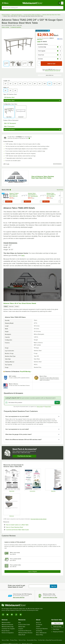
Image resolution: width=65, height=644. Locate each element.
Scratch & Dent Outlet (24, 625)
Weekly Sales (22, 627)
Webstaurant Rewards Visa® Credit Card (53, 71)
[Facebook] (12, 615)
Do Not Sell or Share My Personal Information (50, 640)
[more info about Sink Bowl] (58, 59)
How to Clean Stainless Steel (20, 527)
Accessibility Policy (32, 640)
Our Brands (39, 625)
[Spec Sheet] (12, 480)
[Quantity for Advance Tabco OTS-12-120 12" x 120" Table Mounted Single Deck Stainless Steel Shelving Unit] (23, 201)
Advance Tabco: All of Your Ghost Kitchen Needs (20, 303)
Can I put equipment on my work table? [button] (17, 416)
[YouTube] (7, 615)
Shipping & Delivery (57, 632)
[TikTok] (16, 615)
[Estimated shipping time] (29, 138)
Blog (20, 623)
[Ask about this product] (32, 402)
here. (23, 255)
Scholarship (39, 631)
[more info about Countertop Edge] (58, 47)
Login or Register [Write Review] (33, 572)
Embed (17, 306)
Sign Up (53, 586)
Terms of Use (40, 407)
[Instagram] (3, 615)
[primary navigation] (5, 3)
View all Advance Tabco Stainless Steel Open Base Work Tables (43, 177)
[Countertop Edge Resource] (12, 505)
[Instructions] (32, 480)
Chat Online (55, 629)
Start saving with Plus (19, 597)
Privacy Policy (48, 407)
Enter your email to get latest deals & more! (16, 586)
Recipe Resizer (6, 631)
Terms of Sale (5, 640)
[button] (6, 64)
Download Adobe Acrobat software (39, 519)
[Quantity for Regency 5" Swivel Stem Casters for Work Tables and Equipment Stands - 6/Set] (4, 201)
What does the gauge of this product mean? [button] (18, 434)
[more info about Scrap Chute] (58, 55)
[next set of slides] (62, 198)
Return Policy (40, 635)
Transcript (11, 306)
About (6, 306)
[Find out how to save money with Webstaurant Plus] (3, 194)
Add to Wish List (50, 75)
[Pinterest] (21, 615)
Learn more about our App (50, 597)
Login (39, 42)
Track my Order (57, 626)
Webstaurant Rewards (7, 625)
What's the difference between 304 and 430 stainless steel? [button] (23, 440)
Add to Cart (9, 201)
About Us (39, 623)
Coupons (21, 629)
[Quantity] (39, 64)
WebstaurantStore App (8, 627)
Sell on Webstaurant (41, 633)
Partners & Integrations (8, 633)
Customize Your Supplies (8, 629)
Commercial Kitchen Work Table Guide (23, 530)
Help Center (57, 623)
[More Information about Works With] (10, 190)
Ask (57, 402)
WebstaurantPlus (6, 623)
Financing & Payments (42, 629)
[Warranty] (53, 480)
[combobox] (32, 8)
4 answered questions (16, 27)
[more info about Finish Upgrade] (58, 51)
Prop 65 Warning (25, 372)
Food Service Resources (25, 631)
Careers (38, 627)
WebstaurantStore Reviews (25, 633)
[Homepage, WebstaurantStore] (33, 3)
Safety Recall (22, 635)
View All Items (60, 190)
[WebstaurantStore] (23, 605)
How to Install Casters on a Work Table (22, 525)
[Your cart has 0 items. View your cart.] (61, 3)
